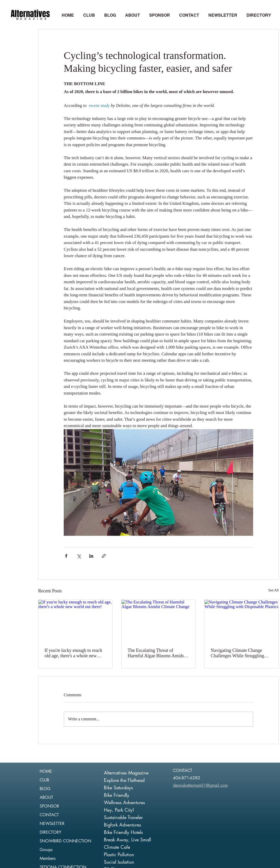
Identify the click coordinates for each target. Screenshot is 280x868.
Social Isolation (119, 862)
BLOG (45, 789)
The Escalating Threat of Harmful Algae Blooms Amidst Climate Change (157, 653)
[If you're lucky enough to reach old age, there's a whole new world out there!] (75, 621)
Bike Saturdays (118, 788)
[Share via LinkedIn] (91, 556)
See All (273, 590)
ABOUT (46, 797)
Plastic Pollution (119, 854)
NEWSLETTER (52, 824)
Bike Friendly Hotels (123, 832)
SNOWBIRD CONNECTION (65, 841)
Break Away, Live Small (127, 840)
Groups (46, 850)
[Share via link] (104, 556)
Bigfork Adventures (122, 825)
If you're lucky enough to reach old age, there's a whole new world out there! (73, 653)
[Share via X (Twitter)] (79, 556)
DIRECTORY (50, 832)
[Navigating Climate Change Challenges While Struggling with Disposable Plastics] (241, 621)
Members (48, 858)
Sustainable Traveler (123, 817)
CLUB (44, 780)
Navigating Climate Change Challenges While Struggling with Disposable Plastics (237, 653)
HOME (46, 771)
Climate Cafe (117, 847)
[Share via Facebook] (66, 556)
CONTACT (49, 815)
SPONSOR (49, 806)
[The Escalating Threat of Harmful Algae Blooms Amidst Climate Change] (159, 621)
